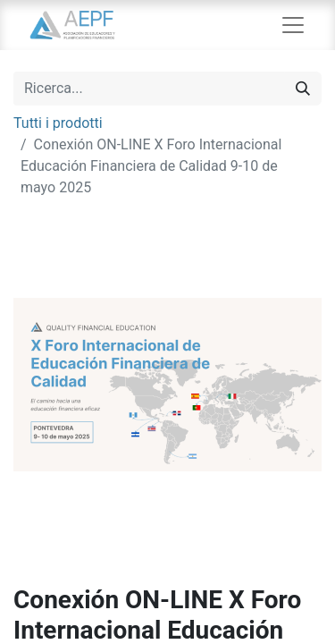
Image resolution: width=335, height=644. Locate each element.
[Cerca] (303, 89)
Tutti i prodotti (58, 123)
